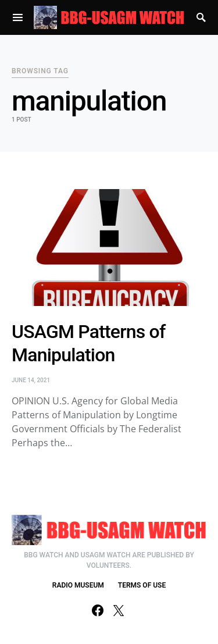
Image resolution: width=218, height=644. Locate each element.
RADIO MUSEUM (78, 585)
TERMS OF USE (142, 585)
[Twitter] (119, 610)
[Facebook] (98, 610)
